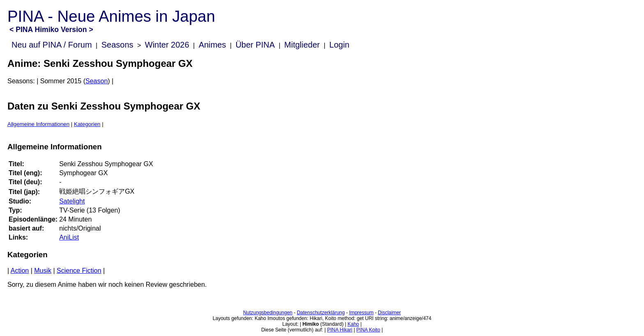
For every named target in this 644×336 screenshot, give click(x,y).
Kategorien (87, 124)
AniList (69, 237)
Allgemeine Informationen (38, 124)
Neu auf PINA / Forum (52, 45)
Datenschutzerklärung (321, 313)
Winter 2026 (167, 45)
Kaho (353, 324)
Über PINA (255, 45)
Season (97, 81)
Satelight (72, 201)
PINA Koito (368, 330)
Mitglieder (302, 45)
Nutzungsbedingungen (268, 313)
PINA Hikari (339, 330)
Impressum (361, 313)
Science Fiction (79, 271)
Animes (213, 45)
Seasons (117, 45)
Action (20, 271)
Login (339, 45)
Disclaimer (389, 313)
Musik (43, 271)
